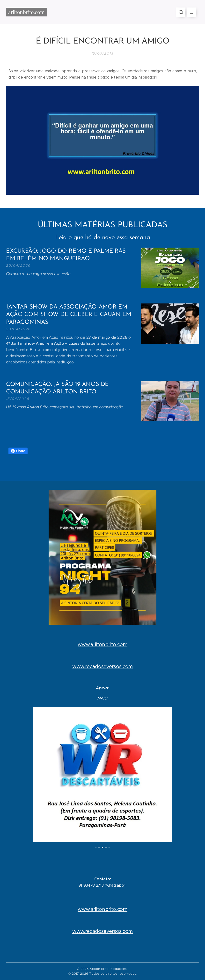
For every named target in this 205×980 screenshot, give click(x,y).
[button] (181, 12)
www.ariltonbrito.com (102, 644)
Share (18, 451)
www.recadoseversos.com (102, 666)
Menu (190, 12)
